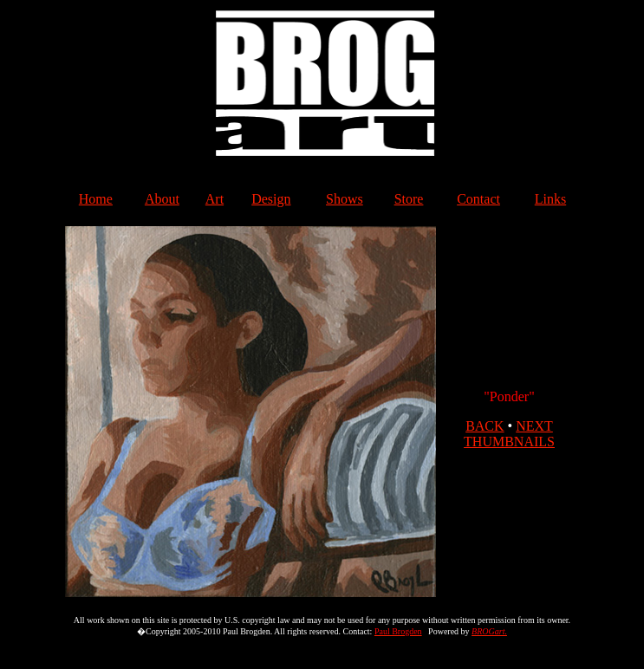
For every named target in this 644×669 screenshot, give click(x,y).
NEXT (534, 426)
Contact (478, 199)
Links (550, 199)
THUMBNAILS (509, 442)
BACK (485, 426)
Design (271, 199)
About (162, 199)
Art (215, 199)
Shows (345, 199)
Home (96, 199)
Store (409, 199)
